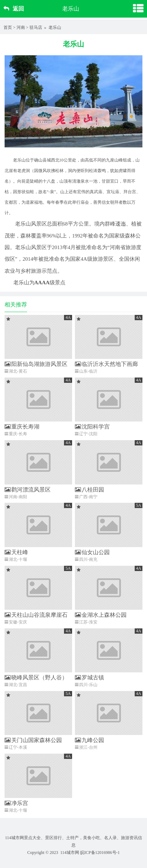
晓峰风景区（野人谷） (36, 677)
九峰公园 (90, 740)
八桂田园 (90, 490)
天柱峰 (16, 552)
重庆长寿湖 (22, 427)
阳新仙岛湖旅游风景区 (36, 364)
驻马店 (36, 27)
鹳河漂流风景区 (28, 490)
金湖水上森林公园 (101, 615)
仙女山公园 (92, 552)
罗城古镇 (90, 677)
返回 (14, 9)
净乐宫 (16, 803)
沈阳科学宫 (92, 427)
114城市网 (70, 853)
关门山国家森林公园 (33, 740)
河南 (21, 27)
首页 (8, 27)
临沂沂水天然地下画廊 (106, 364)
